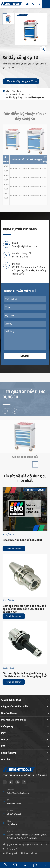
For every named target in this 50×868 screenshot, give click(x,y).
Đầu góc (5, 740)
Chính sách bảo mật (29, 853)
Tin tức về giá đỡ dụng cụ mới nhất (25, 478)
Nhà (8, 91)
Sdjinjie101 (12, 824)
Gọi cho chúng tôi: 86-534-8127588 (22, 255)
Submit (25, 356)
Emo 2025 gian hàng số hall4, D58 (22, 540)
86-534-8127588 (14, 803)
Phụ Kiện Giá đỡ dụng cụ (17, 94)
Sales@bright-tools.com (18, 793)
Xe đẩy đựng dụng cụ (15, 97)
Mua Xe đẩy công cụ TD (22, 81)
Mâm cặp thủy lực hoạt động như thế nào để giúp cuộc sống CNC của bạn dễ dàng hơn (24, 609)
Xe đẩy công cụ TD (36, 97)
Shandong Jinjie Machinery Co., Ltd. (31, 845)
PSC (3, 746)
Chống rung (7, 726)
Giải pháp (6, 759)
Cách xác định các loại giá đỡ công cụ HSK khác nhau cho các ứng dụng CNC (25, 675)
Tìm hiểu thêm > (14, 549)
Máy (3, 733)
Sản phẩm (17, 91)
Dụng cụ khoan (9, 713)
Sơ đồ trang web (10, 853)
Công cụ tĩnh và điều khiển (15, 707)
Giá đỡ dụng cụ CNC (11, 700)
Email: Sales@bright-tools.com (25, 245)
